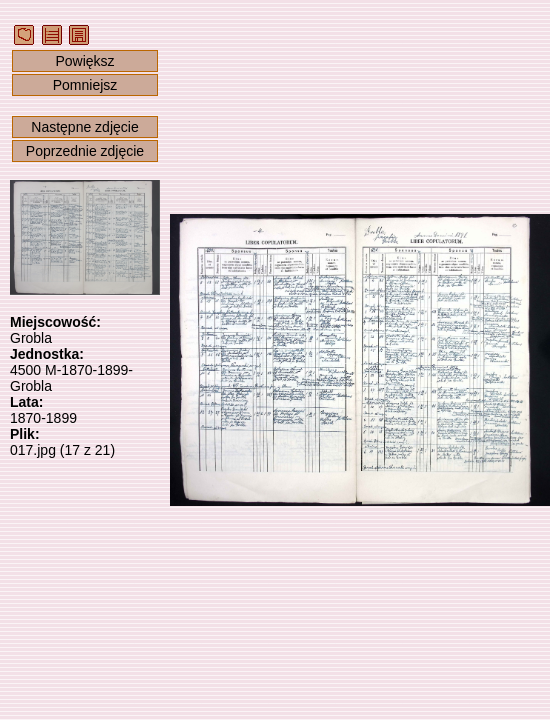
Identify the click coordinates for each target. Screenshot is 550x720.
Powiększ (84, 61)
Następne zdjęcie (84, 127)
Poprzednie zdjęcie (85, 151)
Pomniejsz (85, 85)
